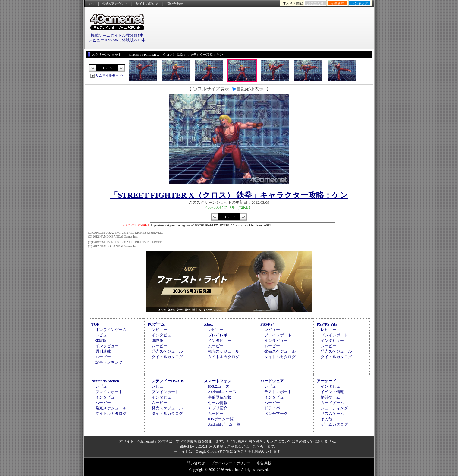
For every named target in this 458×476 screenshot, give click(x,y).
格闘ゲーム (330, 397)
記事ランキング (109, 362)
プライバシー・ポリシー (231, 463)
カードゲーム (332, 403)
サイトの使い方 (147, 4)
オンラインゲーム (111, 330)
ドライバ (272, 408)
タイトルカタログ (167, 357)
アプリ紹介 (218, 408)
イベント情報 (332, 392)
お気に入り (315, 3)
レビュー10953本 (103, 40)
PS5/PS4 (267, 324)
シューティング (334, 408)
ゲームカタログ (334, 424)
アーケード (326, 381)
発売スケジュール (167, 351)
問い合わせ (175, 4)
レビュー (103, 335)
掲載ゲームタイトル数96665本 (117, 35)
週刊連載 (103, 351)
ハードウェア (272, 381)
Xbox (209, 324)
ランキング (360, 3)
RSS (91, 4)
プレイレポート (222, 335)
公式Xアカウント (115, 4)
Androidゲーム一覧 (224, 424)
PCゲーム (156, 324)
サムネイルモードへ (110, 75)
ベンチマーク (276, 413)
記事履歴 (337, 3)
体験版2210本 (134, 40)
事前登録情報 (220, 397)
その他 (326, 419)
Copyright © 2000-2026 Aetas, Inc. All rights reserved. (229, 470)
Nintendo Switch (105, 381)
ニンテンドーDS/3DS (166, 381)
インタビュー (107, 346)
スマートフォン (218, 381)
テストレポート (278, 392)
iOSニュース (219, 386)
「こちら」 (258, 446)
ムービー (103, 357)
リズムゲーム (332, 413)
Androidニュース (222, 392)
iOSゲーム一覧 (221, 419)
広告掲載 (264, 463)
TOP (95, 324)
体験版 (101, 340)
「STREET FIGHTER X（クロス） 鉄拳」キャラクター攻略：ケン (229, 195)
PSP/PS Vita (327, 324)
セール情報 (218, 403)
